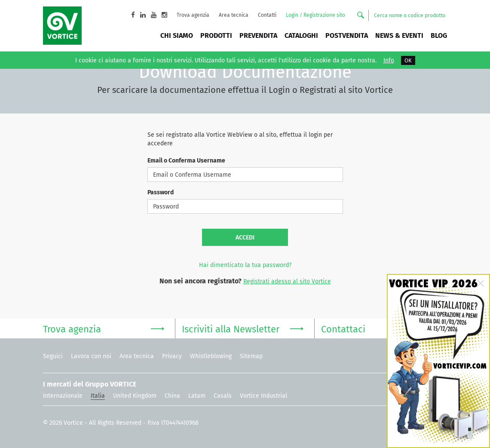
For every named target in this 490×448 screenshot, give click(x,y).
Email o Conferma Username (186, 161)
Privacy (172, 356)
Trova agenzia (193, 15)
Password (161, 192)
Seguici (53, 356)
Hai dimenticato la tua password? (245, 265)
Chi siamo (177, 35)
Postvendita (347, 35)
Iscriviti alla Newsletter (242, 328)
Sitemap (251, 356)
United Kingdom (135, 396)
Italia (98, 396)
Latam (197, 396)
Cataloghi (301, 35)
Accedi (245, 238)
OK (408, 60)
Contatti (267, 15)
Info (389, 61)
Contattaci (382, 328)
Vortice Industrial (263, 396)
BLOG (439, 35)
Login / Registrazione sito (315, 15)
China (172, 396)
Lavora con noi (91, 356)
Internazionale (63, 396)
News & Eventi (399, 35)
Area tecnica (234, 15)
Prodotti (216, 35)
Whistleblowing (211, 356)
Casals (223, 396)
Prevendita (258, 35)
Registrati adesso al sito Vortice (287, 281)
